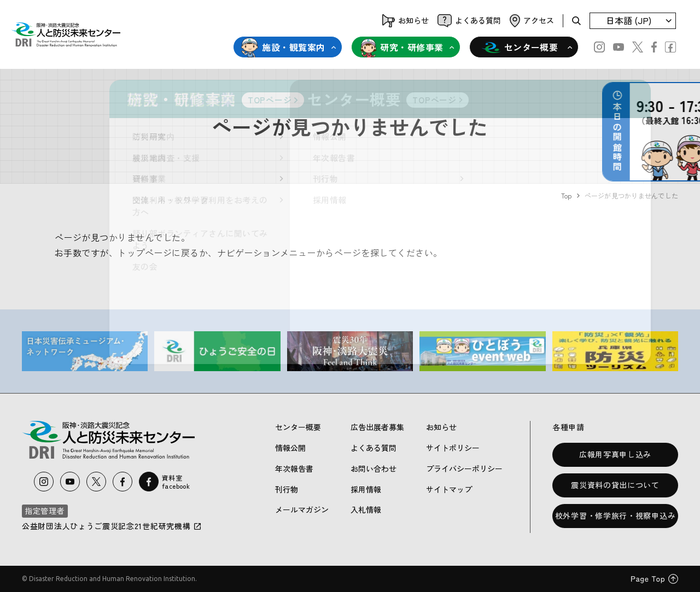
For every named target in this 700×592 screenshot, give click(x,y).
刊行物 (287, 489)
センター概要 (520, 48)
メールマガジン (302, 509)
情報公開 (290, 448)
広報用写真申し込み (615, 454)
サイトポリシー (453, 448)
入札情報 (366, 509)
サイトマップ (449, 489)
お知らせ (441, 427)
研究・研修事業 (401, 48)
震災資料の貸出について (615, 485)
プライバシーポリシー (464, 468)
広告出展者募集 (377, 427)
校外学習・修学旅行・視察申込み (616, 515)
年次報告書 (294, 468)
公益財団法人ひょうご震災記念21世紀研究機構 (112, 526)
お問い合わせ (374, 468)
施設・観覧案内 (283, 48)
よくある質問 (374, 448)
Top (567, 195)
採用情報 (366, 489)
